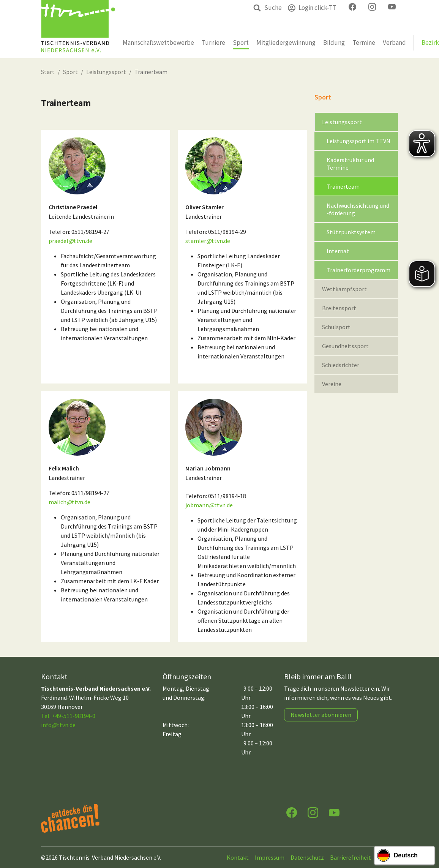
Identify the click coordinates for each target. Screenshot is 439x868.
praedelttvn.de (70, 241)
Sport (70, 72)
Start (48, 72)
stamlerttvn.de (208, 241)
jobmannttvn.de (209, 505)
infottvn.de (58, 725)
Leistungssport (106, 72)
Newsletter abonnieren (321, 715)
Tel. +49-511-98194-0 (68, 716)
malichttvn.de (69, 502)
